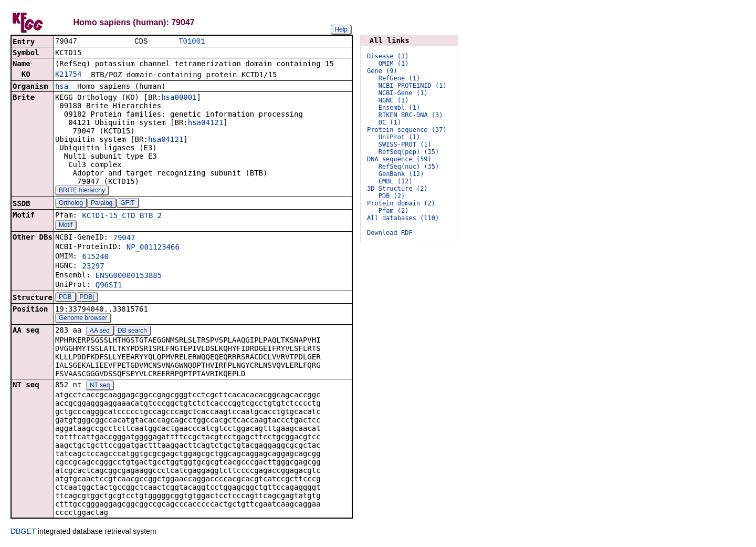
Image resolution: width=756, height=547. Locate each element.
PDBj (87, 298)
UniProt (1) (399, 137)
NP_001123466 (153, 248)
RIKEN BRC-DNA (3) (411, 115)
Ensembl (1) (399, 108)
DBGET (23, 532)
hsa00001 (179, 98)
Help (341, 29)
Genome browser (83, 319)
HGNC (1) (394, 100)
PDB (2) (392, 196)
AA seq (100, 332)
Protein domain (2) (401, 203)
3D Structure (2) (397, 189)
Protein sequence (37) (407, 130)
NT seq (100, 386)
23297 (93, 267)
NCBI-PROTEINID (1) (413, 86)
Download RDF (390, 233)
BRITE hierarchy (82, 191)
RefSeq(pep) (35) (409, 152)
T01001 (192, 42)
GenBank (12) (401, 174)
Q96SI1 (109, 286)
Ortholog (71, 204)
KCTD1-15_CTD (108, 216)
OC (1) (390, 122)
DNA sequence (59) (399, 159)
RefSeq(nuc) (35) (409, 167)
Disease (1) (388, 56)
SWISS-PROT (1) (405, 145)
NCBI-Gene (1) (403, 93)
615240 (95, 257)
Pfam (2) (394, 211)
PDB (65, 298)
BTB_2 (151, 216)
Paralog (102, 204)
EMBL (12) (396, 181)
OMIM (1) (394, 64)
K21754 (69, 75)
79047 (124, 239)
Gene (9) (382, 71)
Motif (66, 226)
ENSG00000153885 (129, 276)
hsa (62, 87)
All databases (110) (403, 218)
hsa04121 (206, 123)
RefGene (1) (399, 78)
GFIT (127, 204)
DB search (132, 332)
